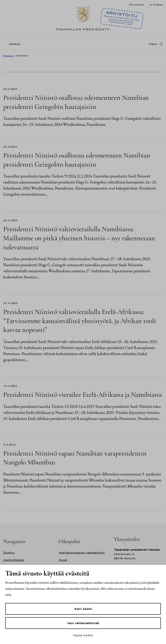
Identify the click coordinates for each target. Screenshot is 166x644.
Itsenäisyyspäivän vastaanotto (82, 552)
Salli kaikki (83, 609)
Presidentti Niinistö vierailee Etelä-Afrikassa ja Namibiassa (82, 395)
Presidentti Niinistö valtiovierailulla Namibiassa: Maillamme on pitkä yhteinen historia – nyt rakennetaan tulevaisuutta (79, 238)
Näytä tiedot (83, 635)
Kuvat (63, 560)
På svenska (136, 5)
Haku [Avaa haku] (153, 44)
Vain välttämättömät (83, 623)
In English (156, 5)
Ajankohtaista (14, 560)
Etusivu (8, 56)
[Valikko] (13, 44)
